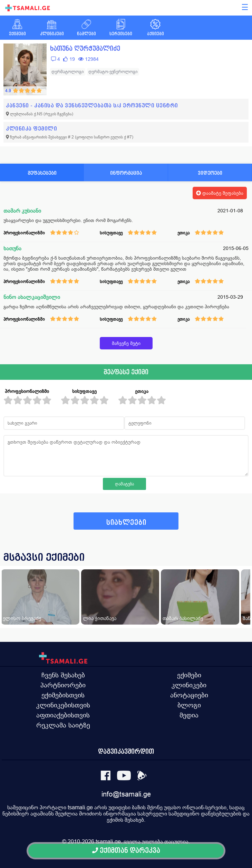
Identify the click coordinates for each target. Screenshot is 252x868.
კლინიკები (189, 685)
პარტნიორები (63, 685)
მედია (189, 715)
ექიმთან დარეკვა (126, 851)
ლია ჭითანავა (100, 618)
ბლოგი (189, 705)
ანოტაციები (189, 695)
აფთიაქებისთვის (63, 715)
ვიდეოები (210, 173)
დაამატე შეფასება (220, 193)
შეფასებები (42, 173)
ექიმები (189, 675)
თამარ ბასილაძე (183, 618)
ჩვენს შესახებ (63, 675)
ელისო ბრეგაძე (22, 618)
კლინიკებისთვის (63, 705)
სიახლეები (126, 523)
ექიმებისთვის (63, 695)
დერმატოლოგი (68, 72)
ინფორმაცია (126, 173)
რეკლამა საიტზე (63, 725)
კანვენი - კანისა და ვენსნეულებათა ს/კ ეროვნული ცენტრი (92, 105)
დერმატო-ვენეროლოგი (113, 72)
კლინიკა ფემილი (31, 129)
